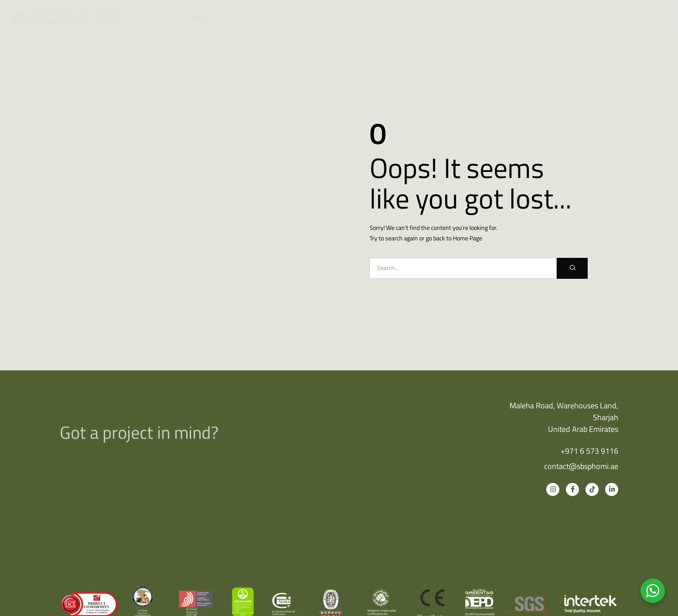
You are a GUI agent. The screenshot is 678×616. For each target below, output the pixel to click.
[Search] (572, 268)
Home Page (467, 238)
